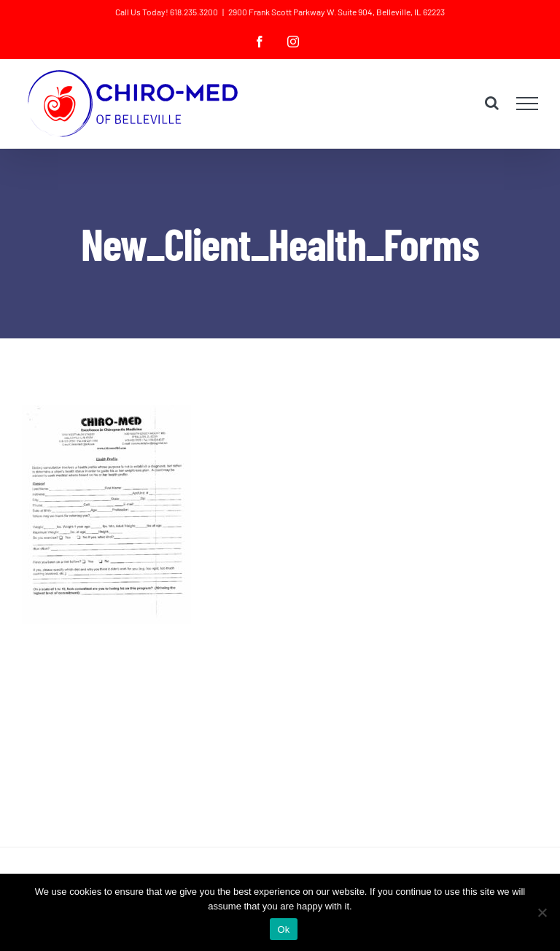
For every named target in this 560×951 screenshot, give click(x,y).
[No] (542, 912)
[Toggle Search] (492, 103)
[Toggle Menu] (528, 104)
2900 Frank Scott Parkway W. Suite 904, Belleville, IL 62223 (337, 12)
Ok (283, 929)
